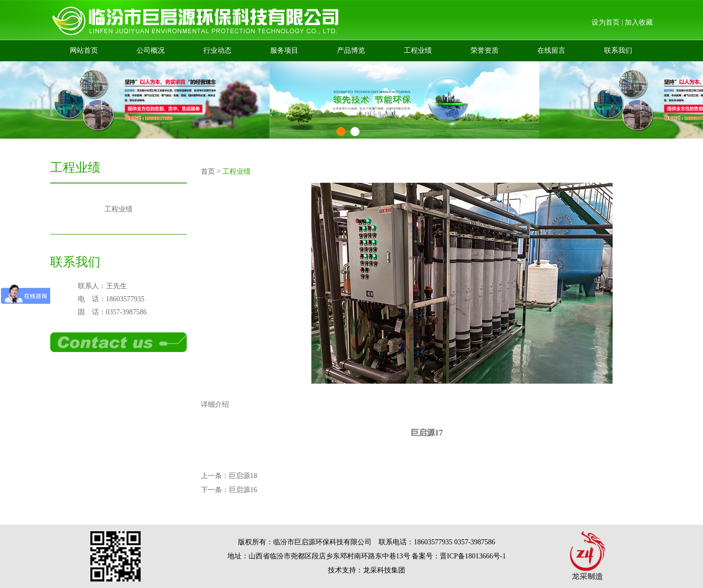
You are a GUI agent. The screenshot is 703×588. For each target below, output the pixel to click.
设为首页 (606, 22)
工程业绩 (418, 50)
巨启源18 (243, 476)
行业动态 (217, 50)
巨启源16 (243, 490)
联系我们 (618, 50)
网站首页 (84, 50)
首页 (208, 171)
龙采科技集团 (384, 570)
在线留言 (551, 50)
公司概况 (151, 50)
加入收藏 (639, 22)
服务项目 (284, 50)
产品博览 (351, 50)
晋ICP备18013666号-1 (473, 556)
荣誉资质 (485, 50)
